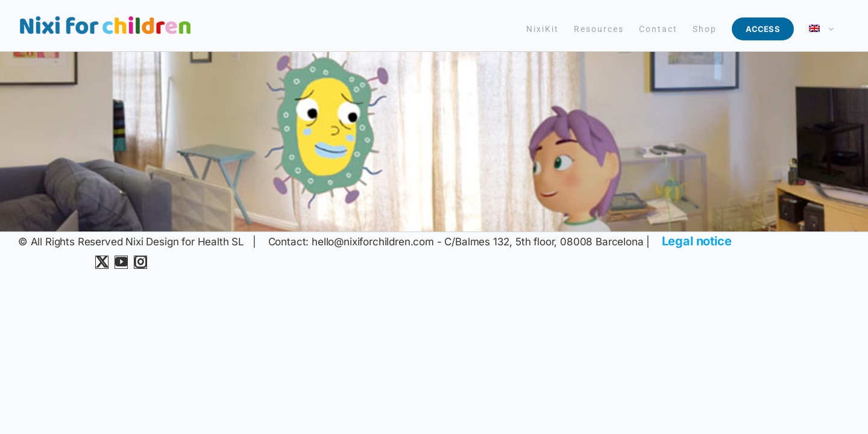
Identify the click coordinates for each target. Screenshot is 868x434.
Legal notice (697, 241)
